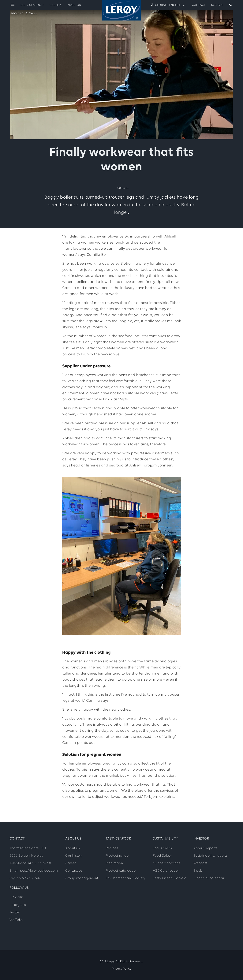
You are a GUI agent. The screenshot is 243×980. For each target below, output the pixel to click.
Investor (74, 5)
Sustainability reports (210, 856)
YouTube (16, 920)
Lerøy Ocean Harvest (169, 878)
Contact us (74, 871)
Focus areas (162, 848)
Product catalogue (121, 871)
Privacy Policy (121, 969)
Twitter (15, 913)
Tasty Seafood (32, 5)
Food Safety (162, 856)
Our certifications (166, 863)
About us (17, 13)
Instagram (18, 905)
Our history (74, 856)
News (33, 13)
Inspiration (114, 863)
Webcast (200, 863)
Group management (82, 878)
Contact (198, 5)
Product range (117, 856)
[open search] (222, 5)
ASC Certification (166, 871)
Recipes (112, 848)
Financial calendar (209, 878)
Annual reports (205, 848)
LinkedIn (16, 897)
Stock (198, 871)
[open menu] (13, 5)
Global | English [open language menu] (168, 5)
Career (55, 5)
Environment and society (125, 878)
